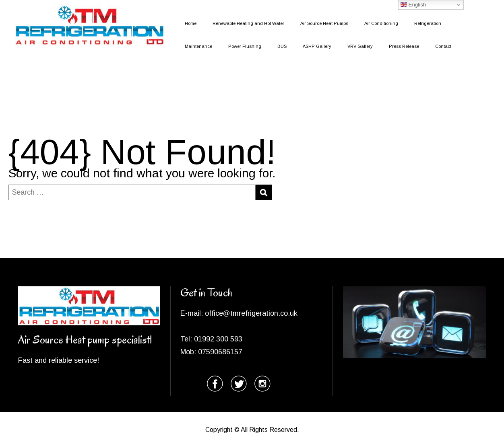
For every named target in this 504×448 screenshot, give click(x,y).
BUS (282, 46)
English (413, 5)
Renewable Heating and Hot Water (248, 23)
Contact (443, 46)
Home (191, 23)
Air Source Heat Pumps (324, 23)
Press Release (404, 46)
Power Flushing (245, 46)
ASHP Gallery (317, 46)
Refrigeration (428, 23)
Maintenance (198, 46)
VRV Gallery (360, 46)
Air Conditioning (381, 23)
